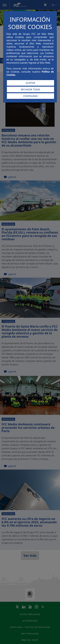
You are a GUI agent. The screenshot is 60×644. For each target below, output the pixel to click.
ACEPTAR (30, 83)
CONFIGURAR (30, 96)
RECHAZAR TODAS (30, 89)
